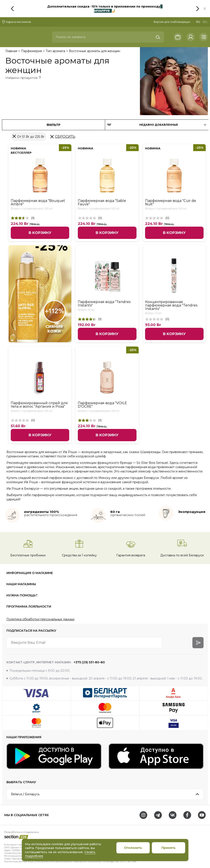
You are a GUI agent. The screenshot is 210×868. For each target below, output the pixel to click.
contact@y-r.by (111, 861)
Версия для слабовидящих (172, 22)
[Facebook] (187, 815)
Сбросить (65, 137)
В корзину (40, 233)
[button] (205, 9)
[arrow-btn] (198, 643)
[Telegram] (158, 815)
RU (198, 22)
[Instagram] (143, 815)
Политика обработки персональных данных (40, 619)
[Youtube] (202, 815)
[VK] (173, 815)
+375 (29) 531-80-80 (89, 662)
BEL (205, 22)
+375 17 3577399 (128, 861)
